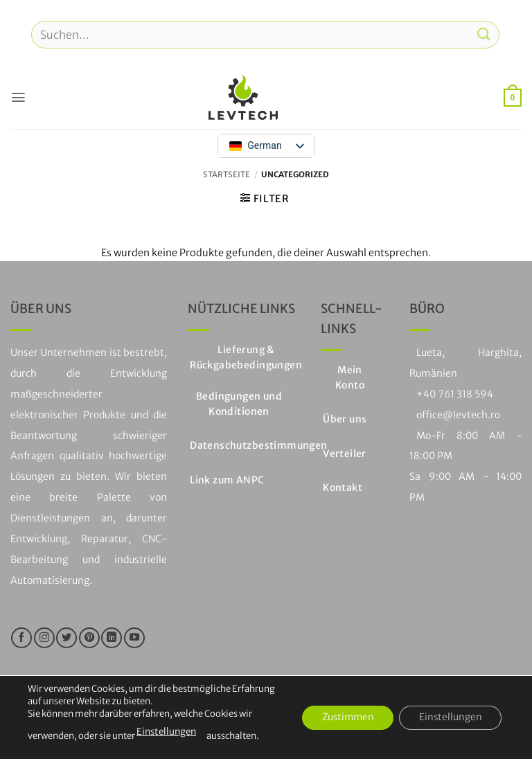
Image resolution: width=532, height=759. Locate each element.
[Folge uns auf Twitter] (66, 638)
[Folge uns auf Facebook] (21, 638)
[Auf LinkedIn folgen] (112, 638)
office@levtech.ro (458, 415)
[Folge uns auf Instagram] (44, 638)
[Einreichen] (484, 34)
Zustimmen (343, 717)
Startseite (227, 175)
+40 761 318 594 (455, 394)
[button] (18, 97)
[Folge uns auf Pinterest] (89, 638)
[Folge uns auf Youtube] (134, 638)
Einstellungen (166, 732)
